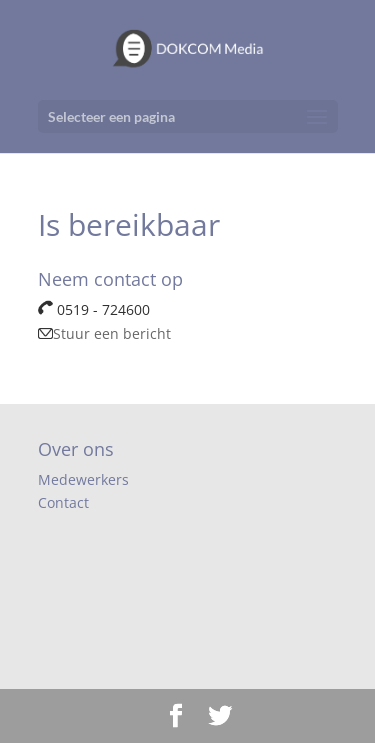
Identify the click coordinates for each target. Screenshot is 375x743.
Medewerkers (83, 479)
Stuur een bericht (104, 333)
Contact (63, 502)
